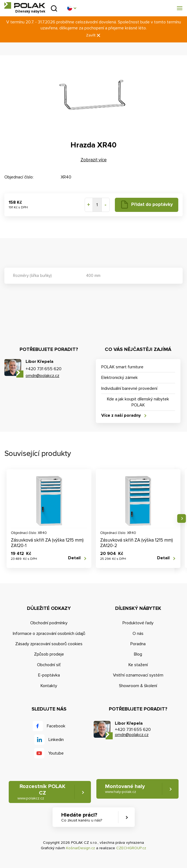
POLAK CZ (25, 5)
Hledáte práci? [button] (82, 817)
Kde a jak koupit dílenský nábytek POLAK (138, 402)
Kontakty (49, 686)
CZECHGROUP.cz (131, 848)
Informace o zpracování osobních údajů (49, 634)
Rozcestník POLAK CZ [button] (41, 792)
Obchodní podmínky (49, 623)
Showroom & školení (138, 686)
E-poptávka (49, 675)
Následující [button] (182, 518)
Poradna (138, 644)
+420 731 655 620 (44, 369)
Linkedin (56, 740)
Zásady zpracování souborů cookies (49, 644)
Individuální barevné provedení (129, 388)
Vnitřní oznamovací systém (138, 675)
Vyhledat (54, 8)
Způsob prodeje (49, 654)
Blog (138, 654)
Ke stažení (138, 665)
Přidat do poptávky (152, 204)
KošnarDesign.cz (81, 848)
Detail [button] (74, 558)
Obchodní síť (49, 665)
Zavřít (94, 35)
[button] (72, 8)
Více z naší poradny (121, 416)
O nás (138, 634)
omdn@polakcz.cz (42, 376)
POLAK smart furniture (122, 367)
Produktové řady (138, 623)
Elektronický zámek (119, 378)
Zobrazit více (94, 160)
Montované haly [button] (125, 789)
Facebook (56, 726)
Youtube (56, 753)
